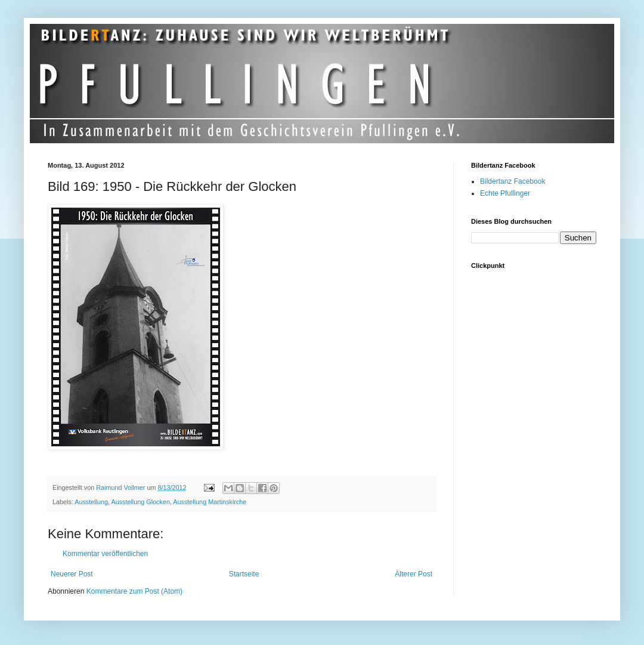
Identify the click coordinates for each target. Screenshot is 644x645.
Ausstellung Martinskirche (210, 502)
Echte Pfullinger (505, 193)
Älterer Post (414, 574)
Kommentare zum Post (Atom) (134, 591)
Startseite (244, 574)
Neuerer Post (72, 574)
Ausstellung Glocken (140, 502)
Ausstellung (91, 502)
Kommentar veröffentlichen (105, 554)
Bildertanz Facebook (513, 181)
